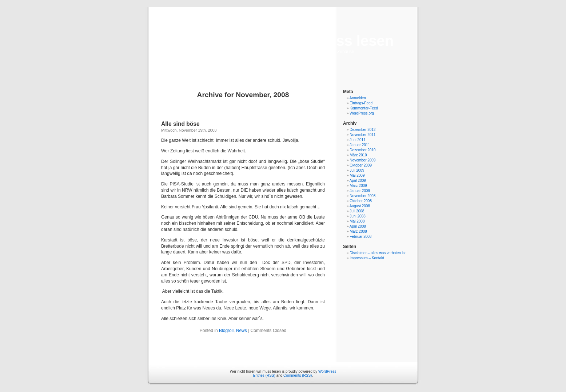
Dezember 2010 (362, 150)
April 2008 (358, 226)
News (242, 331)
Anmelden (358, 98)
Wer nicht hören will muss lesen (283, 41)
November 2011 (362, 135)
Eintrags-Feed (361, 103)
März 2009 (358, 186)
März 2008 (358, 231)
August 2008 (360, 206)
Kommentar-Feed (364, 108)
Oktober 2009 (361, 165)
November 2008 (362, 196)
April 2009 (358, 181)
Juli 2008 (357, 211)
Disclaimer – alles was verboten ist (377, 253)
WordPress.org (362, 113)
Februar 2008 (360, 237)
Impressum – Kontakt (367, 258)
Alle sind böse (180, 124)
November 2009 (362, 160)
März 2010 (358, 155)
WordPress (327, 371)
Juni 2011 (357, 140)
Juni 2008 (357, 216)
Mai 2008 (357, 221)
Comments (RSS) (298, 375)
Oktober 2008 (361, 201)
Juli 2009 (357, 170)
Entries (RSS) (264, 375)
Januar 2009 (360, 191)
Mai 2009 (357, 175)
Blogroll (226, 331)
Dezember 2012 (362, 130)
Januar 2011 (360, 145)
